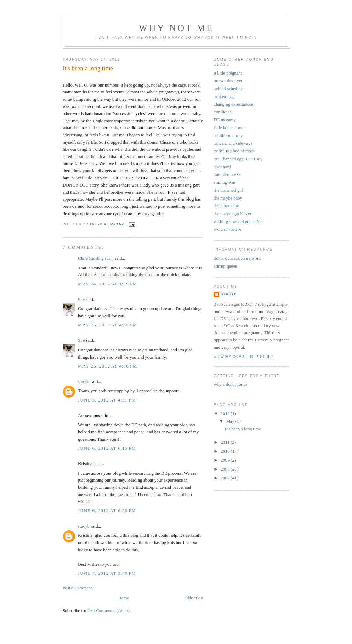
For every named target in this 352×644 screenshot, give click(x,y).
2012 (226, 413)
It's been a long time (243, 429)
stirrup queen (225, 266)
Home (123, 598)
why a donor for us (231, 384)
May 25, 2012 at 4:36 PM (108, 366)
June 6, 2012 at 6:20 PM (107, 511)
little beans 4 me (229, 128)
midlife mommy (228, 135)
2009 (226, 460)
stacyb (84, 381)
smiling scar (225, 182)
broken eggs (225, 96)
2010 (226, 451)
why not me (176, 28)
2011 (226, 442)
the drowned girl (229, 190)
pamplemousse (227, 174)
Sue (81, 299)
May (231, 421)
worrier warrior (228, 229)
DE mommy (225, 120)
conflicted (223, 112)
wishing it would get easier (238, 221)
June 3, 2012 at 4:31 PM (107, 400)
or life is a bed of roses (234, 151)
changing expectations (234, 104)
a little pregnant (228, 73)
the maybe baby (228, 198)
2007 (226, 478)
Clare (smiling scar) (96, 258)
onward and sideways (233, 143)
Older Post (194, 598)
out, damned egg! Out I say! (239, 159)
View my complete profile (244, 357)
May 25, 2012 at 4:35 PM (108, 325)
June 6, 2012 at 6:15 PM (107, 448)
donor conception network (237, 258)
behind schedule (228, 88)
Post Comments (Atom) (109, 611)
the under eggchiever (233, 213)
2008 (226, 469)
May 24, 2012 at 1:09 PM (108, 284)
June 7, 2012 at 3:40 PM (107, 573)
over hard (222, 167)
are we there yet (228, 81)
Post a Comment (77, 588)
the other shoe (226, 206)
